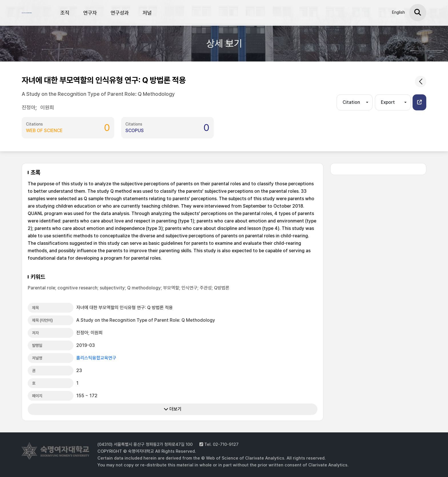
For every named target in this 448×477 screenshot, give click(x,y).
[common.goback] (421, 82)
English (398, 12)
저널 (147, 13)
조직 (65, 13)
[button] (419, 102)
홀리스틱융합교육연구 (96, 358)
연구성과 (120, 13)
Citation (351, 102)
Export (388, 102)
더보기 (173, 409)
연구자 (90, 13)
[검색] (418, 13)
